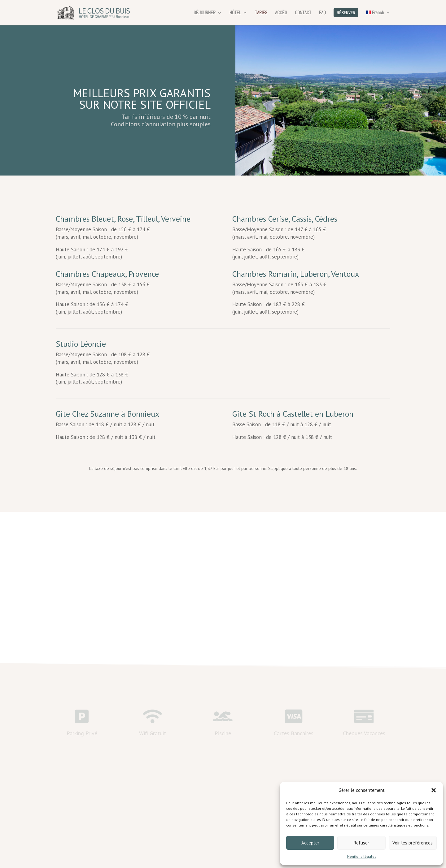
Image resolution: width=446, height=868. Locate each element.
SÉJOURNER (205, 13)
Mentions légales (362, 856)
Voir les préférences (413, 843)
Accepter (310, 843)
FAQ (322, 13)
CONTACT (303, 13)
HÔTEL (235, 13)
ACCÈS (281, 13)
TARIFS (261, 13)
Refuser (361, 843)
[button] (434, 790)
